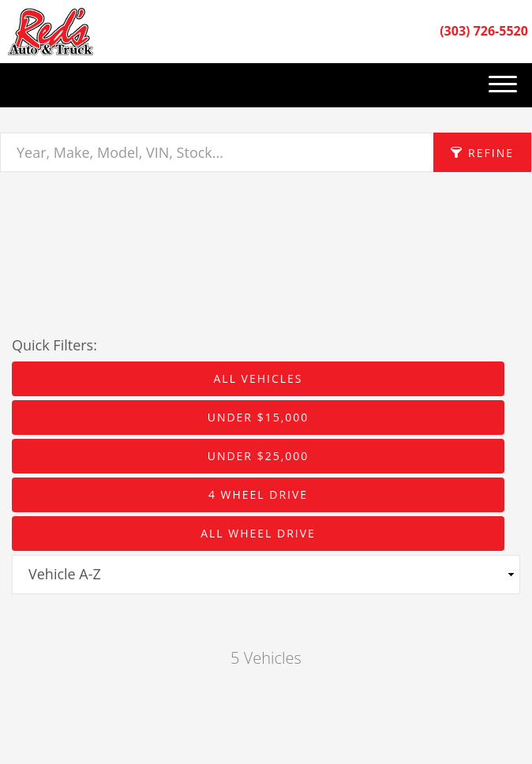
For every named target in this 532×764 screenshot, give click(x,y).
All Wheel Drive (258, 533)
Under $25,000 (259, 456)
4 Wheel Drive (258, 494)
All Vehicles (258, 378)
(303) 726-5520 (484, 31)
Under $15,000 (259, 417)
